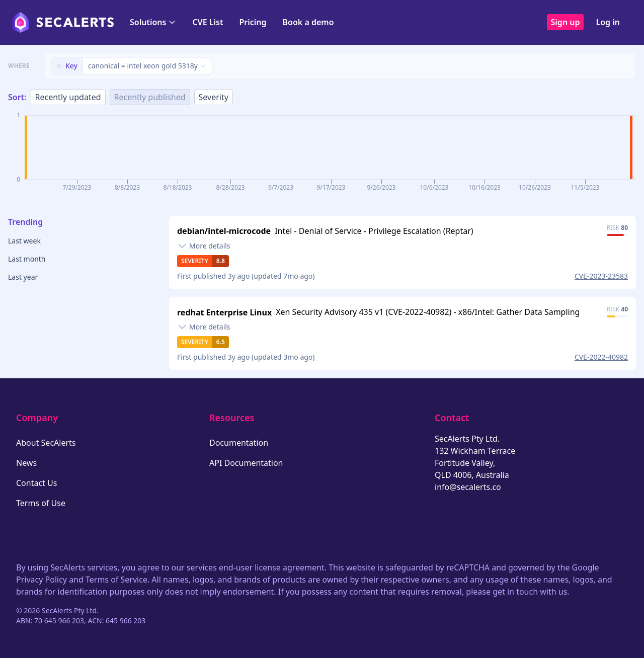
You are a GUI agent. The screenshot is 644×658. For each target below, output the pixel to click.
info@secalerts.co (468, 487)
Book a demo (308, 22)
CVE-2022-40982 (601, 357)
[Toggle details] (204, 246)
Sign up (566, 22)
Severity (214, 97)
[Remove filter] (59, 66)
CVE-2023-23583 (601, 276)
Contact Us (36, 483)
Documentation (239, 443)
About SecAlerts (46, 443)
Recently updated (68, 97)
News (26, 463)
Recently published (150, 97)
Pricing (253, 22)
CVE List (208, 22)
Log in (608, 22)
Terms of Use (41, 503)
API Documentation (246, 463)
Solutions (153, 22)
